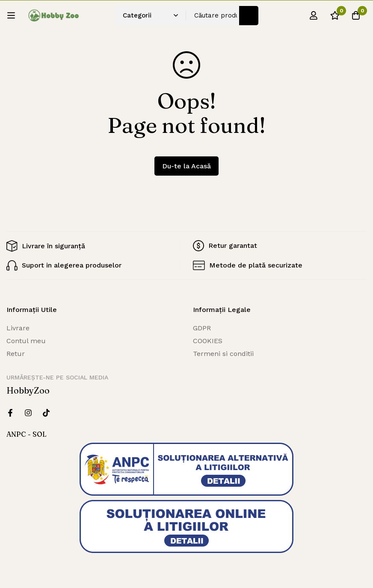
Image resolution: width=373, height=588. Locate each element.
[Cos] (355, 15)
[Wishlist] (334, 15)
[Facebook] (10, 413)
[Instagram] (28, 413)
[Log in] (313, 15)
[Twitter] (46, 413)
